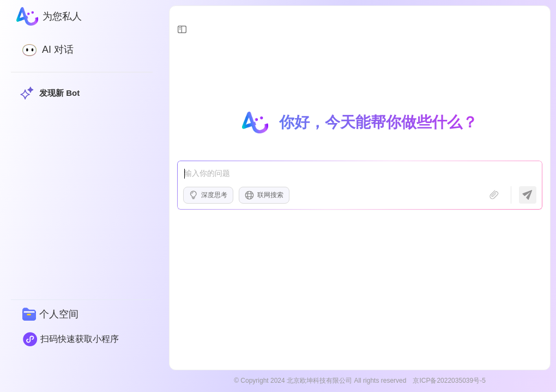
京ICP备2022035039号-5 (449, 381)
